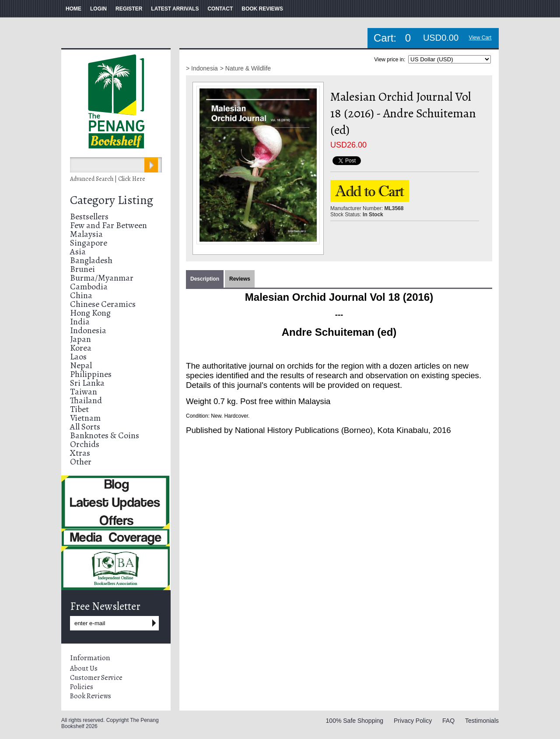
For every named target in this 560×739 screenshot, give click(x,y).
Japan (80, 339)
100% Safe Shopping (355, 721)
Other (81, 462)
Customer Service (96, 678)
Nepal (81, 365)
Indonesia (88, 330)
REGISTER (129, 9)
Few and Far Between (108, 225)
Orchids (85, 444)
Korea (81, 348)
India (80, 322)
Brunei (82, 269)
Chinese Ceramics (103, 304)
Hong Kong (90, 313)
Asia (78, 252)
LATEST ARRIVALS (175, 9)
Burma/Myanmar (102, 278)
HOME (73, 9)
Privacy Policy (413, 721)
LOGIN (98, 9)
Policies (82, 687)
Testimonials (482, 721)
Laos (78, 357)
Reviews (240, 279)
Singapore (89, 243)
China (81, 295)
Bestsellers (89, 216)
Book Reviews (91, 696)
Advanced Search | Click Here (108, 179)
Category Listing (112, 200)
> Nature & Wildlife (245, 68)
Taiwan (84, 392)
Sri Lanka (87, 383)
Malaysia (86, 234)
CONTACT (220, 9)
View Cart (480, 38)
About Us (84, 669)
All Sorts (85, 427)
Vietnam (85, 418)
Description (205, 279)
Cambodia (89, 287)
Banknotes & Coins (105, 435)
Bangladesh (91, 260)
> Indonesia (202, 68)
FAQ (448, 721)
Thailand (86, 400)
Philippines (91, 374)
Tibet (79, 409)
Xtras (80, 453)
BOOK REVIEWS (262, 9)
